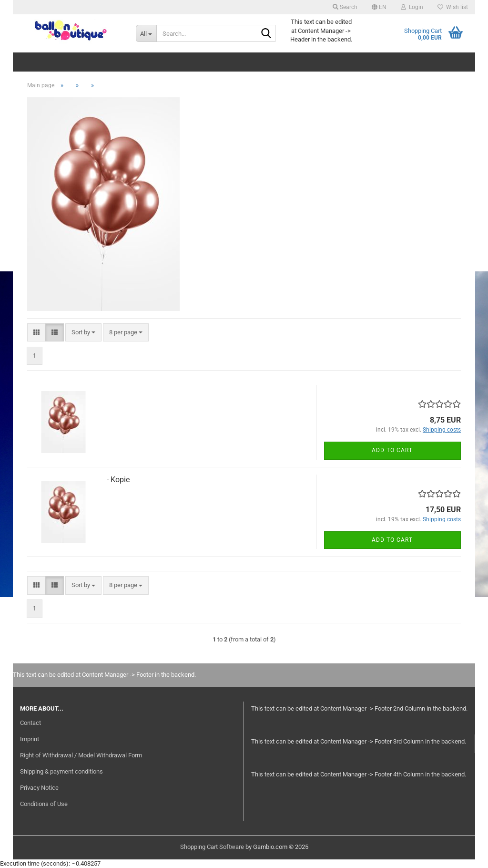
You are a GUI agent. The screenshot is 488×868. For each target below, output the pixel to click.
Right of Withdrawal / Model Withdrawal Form (81, 755)
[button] (379, 7)
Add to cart (392, 450)
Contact (30, 723)
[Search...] (146, 33)
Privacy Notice (39, 788)
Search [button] (345, 7)
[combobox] (83, 333)
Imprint (30, 739)
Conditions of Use (44, 804)
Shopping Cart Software (212, 847)
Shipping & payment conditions (61, 771)
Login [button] (412, 7)
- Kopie (118, 480)
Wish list (453, 7)
